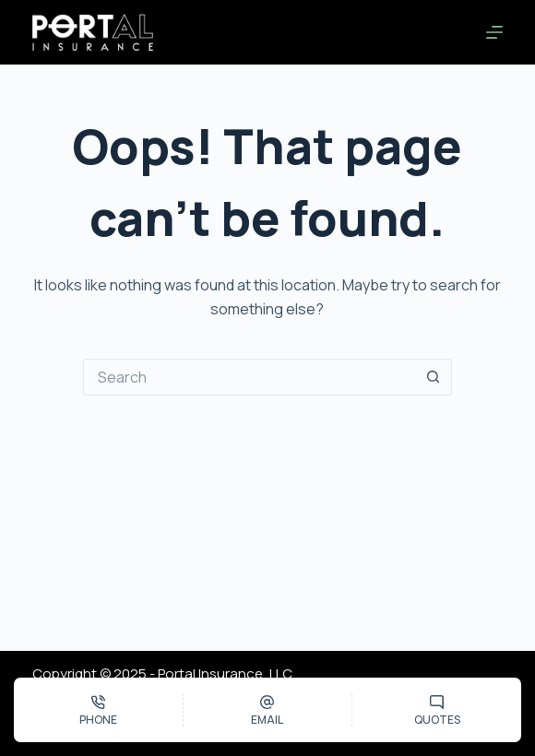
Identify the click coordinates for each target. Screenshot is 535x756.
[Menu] (494, 32)
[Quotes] (437, 710)
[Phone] (98, 710)
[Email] (268, 710)
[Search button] (434, 377)
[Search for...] (249, 377)
